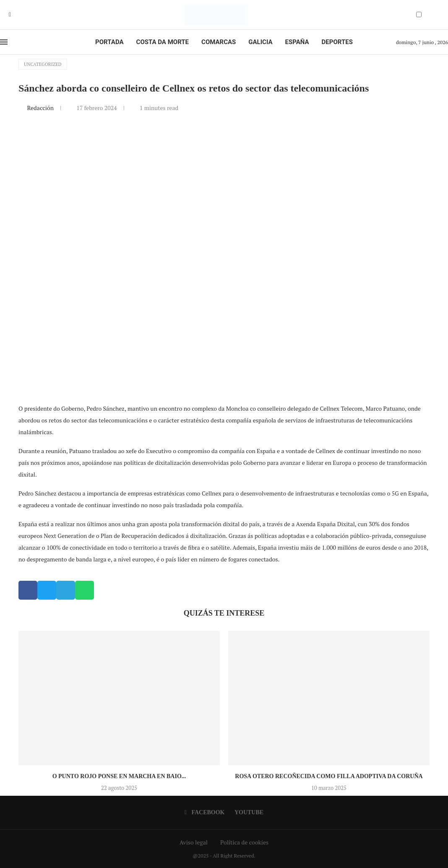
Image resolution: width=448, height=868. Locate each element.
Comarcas (219, 42)
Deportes (337, 42)
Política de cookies (244, 842)
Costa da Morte (163, 42)
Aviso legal (194, 842)
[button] (28, 590)
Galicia (260, 42)
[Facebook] (10, 15)
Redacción (41, 108)
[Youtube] (16, 15)
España (297, 42)
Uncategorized (43, 64)
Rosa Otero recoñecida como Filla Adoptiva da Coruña (329, 776)
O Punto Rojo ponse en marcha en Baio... (119, 776)
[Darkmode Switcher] (419, 14)
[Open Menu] (4, 42)
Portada (109, 42)
